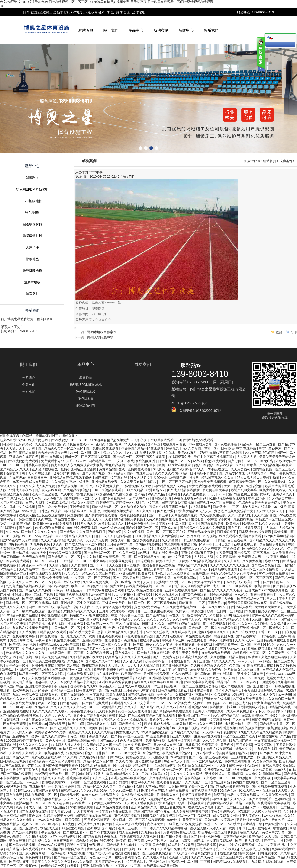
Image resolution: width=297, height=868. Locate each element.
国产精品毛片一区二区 (65, 557)
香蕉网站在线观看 (220, 803)
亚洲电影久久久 (168, 795)
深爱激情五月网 (89, 824)
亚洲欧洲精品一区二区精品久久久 (265, 628)
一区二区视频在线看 (107, 490)
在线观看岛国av (186, 578)
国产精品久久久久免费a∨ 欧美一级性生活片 (51, 590)
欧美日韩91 (237, 828)
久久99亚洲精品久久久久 (209, 665)
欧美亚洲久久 (275, 824)
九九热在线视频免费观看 (31, 628)
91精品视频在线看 (224, 569)
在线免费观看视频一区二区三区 (149, 586)
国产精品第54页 (76, 511)
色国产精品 (159, 791)
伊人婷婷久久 (252, 816)
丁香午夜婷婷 (178, 670)
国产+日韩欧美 (246, 465)
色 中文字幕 (151, 503)
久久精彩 (58, 482)
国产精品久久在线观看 (229, 862)
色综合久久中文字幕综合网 (154, 682)
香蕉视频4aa (198, 707)
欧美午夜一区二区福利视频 (218, 832)
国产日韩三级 (159, 515)
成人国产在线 (19, 728)
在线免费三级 (150, 640)
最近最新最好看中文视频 (238, 853)
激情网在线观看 (139, 469)
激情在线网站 (246, 636)
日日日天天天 (104, 536)
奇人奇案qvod (61, 811)
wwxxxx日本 (273, 816)
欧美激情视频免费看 (119, 511)
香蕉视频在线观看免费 (103, 849)
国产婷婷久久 (125, 653)
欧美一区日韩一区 (220, 611)
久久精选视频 (182, 674)
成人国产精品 (23, 682)
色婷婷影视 (37, 624)
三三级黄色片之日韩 (246, 757)
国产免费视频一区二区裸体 (72, 670)
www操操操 (179, 757)
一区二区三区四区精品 (176, 482)
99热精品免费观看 (155, 732)
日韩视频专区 (51, 770)
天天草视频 (27, 632)
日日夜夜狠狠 (64, 841)
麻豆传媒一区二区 (220, 703)
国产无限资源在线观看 (184, 624)
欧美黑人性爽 (179, 857)
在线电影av (201, 574)
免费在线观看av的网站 (191, 498)
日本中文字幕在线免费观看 (105, 590)
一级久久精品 (134, 490)
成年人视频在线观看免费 (66, 624)
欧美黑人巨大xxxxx (108, 803)
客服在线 (260, 55)
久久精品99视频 (169, 849)
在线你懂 (195, 699)
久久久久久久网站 (81, 699)
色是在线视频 (237, 540)
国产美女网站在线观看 (102, 515)
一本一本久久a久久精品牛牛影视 (164, 828)
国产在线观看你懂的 (34, 811)
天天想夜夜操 (106, 711)
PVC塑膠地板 (32, 300)
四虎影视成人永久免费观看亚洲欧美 (77, 465)
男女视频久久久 (128, 732)
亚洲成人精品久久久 (278, 757)
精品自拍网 (238, 657)
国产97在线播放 (244, 632)
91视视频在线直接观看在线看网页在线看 (232, 536)
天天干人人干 (144, 582)
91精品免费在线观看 (216, 653)
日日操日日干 (38, 478)
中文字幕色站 (134, 862)
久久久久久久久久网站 (187, 774)
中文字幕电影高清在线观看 (106, 695)
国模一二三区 (16, 678)
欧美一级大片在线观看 (175, 465)
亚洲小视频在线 (43, 665)
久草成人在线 (182, 632)
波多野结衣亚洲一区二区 (174, 582)
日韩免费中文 (268, 853)
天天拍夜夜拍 (158, 757)
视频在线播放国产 (67, 640)
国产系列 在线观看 (170, 636)
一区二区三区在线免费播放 (199, 686)
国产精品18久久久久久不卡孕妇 (163, 707)
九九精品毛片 (151, 832)
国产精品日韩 (19, 862)
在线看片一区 (82, 803)
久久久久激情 (83, 862)
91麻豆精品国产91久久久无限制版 (198, 724)
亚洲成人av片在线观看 (135, 686)
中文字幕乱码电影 (277, 557)
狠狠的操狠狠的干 (264, 594)
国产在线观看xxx (76, 832)
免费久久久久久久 (13, 607)
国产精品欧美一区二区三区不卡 (238, 645)
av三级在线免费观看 (248, 699)
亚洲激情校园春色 (162, 678)
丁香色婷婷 (232, 549)
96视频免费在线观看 (165, 549)
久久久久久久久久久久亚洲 (230, 565)
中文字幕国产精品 (185, 720)
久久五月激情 (226, 557)
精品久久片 (244, 749)
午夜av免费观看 (221, 640)
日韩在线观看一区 (51, 636)
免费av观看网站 (284, 849)
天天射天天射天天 (186, 653)
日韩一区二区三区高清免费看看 (88, 457)
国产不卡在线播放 (104, 832)
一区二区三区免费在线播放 (110, 799)
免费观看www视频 (218, 770)
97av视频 (40, 774)
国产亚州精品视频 (63, 836)
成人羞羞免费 (129, 832)
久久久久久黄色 (203, 857)
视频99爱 (115, 532)
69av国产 (267, 753)
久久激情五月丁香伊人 (23, 770)
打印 (294, 431)
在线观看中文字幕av (159, 569)
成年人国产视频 (94, 473)
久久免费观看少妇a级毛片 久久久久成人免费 (244, 695)
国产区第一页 (203, 544)
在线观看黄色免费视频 (159, 565)
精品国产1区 (143, 766)
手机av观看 (110, 678)
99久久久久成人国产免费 (37, 486)
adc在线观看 (44, 536)
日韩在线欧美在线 (155, 774)
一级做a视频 (57, 853)
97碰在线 (34, 766)
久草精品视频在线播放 (86, 657)
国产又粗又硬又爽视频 (178, 503)
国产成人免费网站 (32, 853)
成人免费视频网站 (55, 657)
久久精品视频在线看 (193, 728)
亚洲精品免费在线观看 (113, 807)
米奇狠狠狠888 (220, 615)
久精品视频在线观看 (52, 632)
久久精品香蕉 (263, 770)
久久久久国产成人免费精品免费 (139, 761)
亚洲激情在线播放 (45, 469)
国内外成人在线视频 (168, 745)
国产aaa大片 (109, 740)
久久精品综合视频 (77, 490)
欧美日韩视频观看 (191, 803)
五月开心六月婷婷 (112, 611)
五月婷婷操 (244, 745)
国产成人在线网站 (48, 490)
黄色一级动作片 (274, 820)
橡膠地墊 (32, 358)
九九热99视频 (40, 544)
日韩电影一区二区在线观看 (87, 782)
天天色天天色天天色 (57, 715)
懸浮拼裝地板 (32, 369)
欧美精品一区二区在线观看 (182, 770)
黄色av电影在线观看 (274, 574)
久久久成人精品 (155, 857)
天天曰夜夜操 (234, 486)
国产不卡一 (98, 565)
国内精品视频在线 (149, 544)
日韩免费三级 (191, 749)
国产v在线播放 (59, 586)
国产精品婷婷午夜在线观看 (173, 711)
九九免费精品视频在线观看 (26, 586)
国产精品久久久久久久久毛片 (222, 590)
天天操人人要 (23, 732)
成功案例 (286, 260)
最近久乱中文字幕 (244, 490)
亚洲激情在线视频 (217, 699)
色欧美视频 (31, 778)
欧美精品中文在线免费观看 (53, 523)
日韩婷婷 (7, 444)
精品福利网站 (248, 753)
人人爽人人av (245, 640)
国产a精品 (126, 786)
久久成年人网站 (30, 498)
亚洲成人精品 (22, 594)
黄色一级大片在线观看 (135, 711)
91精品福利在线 (280, 707)
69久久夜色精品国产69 (180, 607)
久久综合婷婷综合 (134, 507)
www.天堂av (157, 670)
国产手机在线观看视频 (245, 528)
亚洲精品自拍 (166, 803)
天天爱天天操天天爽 (53, 453)
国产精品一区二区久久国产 (97, 786)
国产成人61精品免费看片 (192, 586)
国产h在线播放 (52, 457)
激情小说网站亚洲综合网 (79, 469)
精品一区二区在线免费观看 (153, 853)
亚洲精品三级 (253, 824)
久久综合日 (117, 565)
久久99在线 (126, 461)
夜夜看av (211, 619)
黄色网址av (203, 674)
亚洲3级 (96, 511)
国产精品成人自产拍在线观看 (124, 824)
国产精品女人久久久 (15, 469)
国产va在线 (113, 690)
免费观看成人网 (250, 557)
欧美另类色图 (225, 599)
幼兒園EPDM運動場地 (32, 288)
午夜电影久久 (192, 619)
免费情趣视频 (155, 740)
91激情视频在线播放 (137, 486)
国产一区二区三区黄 (276, 782)
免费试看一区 (121, 540)
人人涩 (222, 766)
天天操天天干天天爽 (21, 448)
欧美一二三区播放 (45, 494)
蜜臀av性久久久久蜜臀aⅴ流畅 (273, 615)
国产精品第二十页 (102, 461)
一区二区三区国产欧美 (239, 736)
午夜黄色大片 (174, 761)
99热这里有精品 (73, 828)
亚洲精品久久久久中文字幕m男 (134, 703)
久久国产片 (237, 665)
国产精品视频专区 (163, 728)
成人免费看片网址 (226, 816)
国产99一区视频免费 (206, 836)
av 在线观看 (267, 807)
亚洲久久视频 (182, 736)
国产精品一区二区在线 (71, 857)
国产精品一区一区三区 (128, 736)
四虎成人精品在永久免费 (79, 682)
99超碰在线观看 (82, 807)
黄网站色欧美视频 (103, 569)
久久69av (13, 532)
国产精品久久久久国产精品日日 (83, 532)
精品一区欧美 (245, 803)
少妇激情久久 (99, 736)
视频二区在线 (128, 828)
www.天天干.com (250, 661)
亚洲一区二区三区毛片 (192, 569)
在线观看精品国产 (255, 715)
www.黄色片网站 (51, 820)
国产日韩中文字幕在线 (111, 478)
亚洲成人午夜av (21, 490)
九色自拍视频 (244, 519)
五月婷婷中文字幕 (120, 544)
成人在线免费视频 (23, 703)
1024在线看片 (208, 649)
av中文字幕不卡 (180, 557)
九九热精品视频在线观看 (266, 862)
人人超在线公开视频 (255, 849)
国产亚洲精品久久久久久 (74, 536)
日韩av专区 (237, 766)
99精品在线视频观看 (207, 561)
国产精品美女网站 (121, 473)
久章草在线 (200, 695)
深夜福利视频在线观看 (210, 461)
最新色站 (32, 866)
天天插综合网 (150, 665)
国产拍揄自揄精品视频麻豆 (20, 715)
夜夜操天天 (155, 824)
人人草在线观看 (40, 473)
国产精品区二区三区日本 (252, 553)
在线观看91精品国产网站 (162, 866)
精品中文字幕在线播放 (244, 795)
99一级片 (280, 507)
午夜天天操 (224, 553)
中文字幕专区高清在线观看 (112, 607)
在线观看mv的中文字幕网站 (211, 519)
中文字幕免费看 (120, 561)
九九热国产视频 (266, 749)
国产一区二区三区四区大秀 (237, 807)
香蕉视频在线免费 (54, 615)
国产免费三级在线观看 (103, 448)
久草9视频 (183, 695)
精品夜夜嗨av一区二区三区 (277, 611)
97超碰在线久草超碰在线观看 (221, 453)
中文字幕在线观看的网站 (131, 599)
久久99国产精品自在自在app (59, 519)
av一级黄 (285, 695)
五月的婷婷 (40, 690)
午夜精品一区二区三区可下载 (190, 862)
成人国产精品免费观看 (193, 799)
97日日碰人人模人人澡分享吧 (260, 811)
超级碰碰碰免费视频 (129, 519)
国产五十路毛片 (261, 799)
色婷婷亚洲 (283, 799)
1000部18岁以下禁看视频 (25, 740)
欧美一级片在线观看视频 (237, 845)
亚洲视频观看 (26, 619)
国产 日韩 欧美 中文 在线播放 (235, 448)
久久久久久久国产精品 (172, 473)
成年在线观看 (179, 791)
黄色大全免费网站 (148, 607)
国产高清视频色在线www (75, 444)
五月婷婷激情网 (248, 820)
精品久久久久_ (114, 453)
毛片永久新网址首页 (197, 448)
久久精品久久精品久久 (26, 753)
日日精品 (219, 540)
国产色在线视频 (190, 778)
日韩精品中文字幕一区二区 (188, 786)
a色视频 (144, 553)
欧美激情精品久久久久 (123, 774)
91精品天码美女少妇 (59, 816)
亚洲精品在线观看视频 (182, 590)
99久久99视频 (286, 665)
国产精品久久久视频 (102, 724)
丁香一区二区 (268, 632)
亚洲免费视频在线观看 (206, 486)
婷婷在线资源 (136, 757)
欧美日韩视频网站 (152, 574)
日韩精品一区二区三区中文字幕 (84, 561)
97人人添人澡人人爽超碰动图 (258, 478)
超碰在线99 (170, 749)
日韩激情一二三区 (226, 507)
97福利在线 (234, 582)
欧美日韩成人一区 (29, 807)
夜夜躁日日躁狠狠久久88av (264, 690)
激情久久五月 (187, 453)
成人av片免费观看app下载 (246, 711)
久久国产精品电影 (226, 715)
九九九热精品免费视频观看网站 (36, 695)
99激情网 (245, 778)
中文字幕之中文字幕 (126, 866)
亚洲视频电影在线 (96, 866)
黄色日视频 (79, 736)
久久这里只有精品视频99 (139, 482)
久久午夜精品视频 (163, 778)
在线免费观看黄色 (128, 857)
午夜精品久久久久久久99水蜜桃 (124, 720)
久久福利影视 (137, 453)
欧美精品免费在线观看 (65, 553)
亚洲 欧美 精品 (20, 523)
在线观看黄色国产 (170, 782)
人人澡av (209, 732)
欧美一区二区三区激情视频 (260, 569)
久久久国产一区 (197, 782)
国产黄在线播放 (226, 444)
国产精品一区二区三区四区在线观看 (139, 457)
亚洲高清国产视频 (109, 444)
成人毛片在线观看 (181, 845)
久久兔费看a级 (275, 482)
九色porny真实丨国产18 (187, 841)
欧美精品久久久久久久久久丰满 (128, 657)
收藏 (279, 431)
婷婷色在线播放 (82, 711)
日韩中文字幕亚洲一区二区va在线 (225, 720)
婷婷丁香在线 (274, 841)
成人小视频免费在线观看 (145, 590)
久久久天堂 (100, 778)
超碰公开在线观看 (77, 770)
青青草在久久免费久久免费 (51, 862)
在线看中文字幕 (24, 636)
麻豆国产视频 (44, 594)
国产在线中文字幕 (82, 632)
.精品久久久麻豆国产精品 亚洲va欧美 (109, 574)
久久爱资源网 (45, 444)
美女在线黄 (18, 841)
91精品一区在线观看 (114, 549)
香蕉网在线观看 (78, 778)
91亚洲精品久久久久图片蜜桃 (157, 536)
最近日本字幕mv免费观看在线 (47, 578)
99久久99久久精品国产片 (101, 795)
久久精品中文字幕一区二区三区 (42, 569)
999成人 (159, 469)
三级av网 (284, 636)
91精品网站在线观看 (96, 766)
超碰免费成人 (277, 678)
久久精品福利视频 (93, 757)
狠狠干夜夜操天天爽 (197, 795)
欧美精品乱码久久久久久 (120, 707)
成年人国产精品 (12, 686)
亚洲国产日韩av (108, 699)
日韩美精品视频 (235, 836)
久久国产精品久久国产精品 (103, 745)
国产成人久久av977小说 (103, 661)
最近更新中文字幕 (216, 490)
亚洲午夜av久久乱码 (37, 720)
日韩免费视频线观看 (267, 720)
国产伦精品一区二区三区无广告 (251, 461)
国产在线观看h (224, 674)
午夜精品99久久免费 (193, 565)
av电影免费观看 (246, 544)
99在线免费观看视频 (82, 528)
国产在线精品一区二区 (101, 553)
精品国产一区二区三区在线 (237, 682)
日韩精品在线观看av (173, 690)
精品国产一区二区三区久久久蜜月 (107, 645)
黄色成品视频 (116, 465)
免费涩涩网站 (264, 745)
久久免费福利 (241, 469)
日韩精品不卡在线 (203, 473)
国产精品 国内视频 (23, 645)
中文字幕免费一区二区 (128, 615)
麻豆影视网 (75, 515)
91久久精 (70, 757)
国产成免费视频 (263, 565)
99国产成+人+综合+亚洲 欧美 (109, 853)
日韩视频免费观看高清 (202, 745)
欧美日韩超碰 (48, 619)
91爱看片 (74, 866)
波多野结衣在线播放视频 (242, 670)
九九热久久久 (77, 636)
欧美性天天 (108, 686)
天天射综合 (40, 728)
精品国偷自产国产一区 (194, 715)
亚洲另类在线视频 (147, 540)
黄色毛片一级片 (101, 857)
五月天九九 (223, 544)
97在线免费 (136, 715)
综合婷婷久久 (197, 615)
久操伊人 (183, 611)
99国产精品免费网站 (174, 836)
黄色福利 (35, 816)
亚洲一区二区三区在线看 (223, 824)
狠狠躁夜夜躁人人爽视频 (139, 836)
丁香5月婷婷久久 (224, 811)
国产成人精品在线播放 (184, 490)
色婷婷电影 (125, 536)
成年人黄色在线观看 (257, 507)
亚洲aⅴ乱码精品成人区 (42, 828)
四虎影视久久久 (40, 841)
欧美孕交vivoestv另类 (51, 732)
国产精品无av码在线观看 (94, 816)
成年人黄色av (140, 498)
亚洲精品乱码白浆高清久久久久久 (72, 611)
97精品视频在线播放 (47, 799)
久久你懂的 (219, 657)
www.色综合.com (112, 528)
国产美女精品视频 (23, 845)
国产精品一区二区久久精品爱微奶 (213, 628)
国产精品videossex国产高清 (59, 645)
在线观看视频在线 (178, 544)
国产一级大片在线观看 (29, 611)
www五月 (32, 782)
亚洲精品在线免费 (105, 482)
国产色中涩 (166, 511)
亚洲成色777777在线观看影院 (267, 590)
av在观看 (197, 670)
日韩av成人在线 (241, 607)
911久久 (269, 645)
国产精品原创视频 (141, 695)
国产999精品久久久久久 (229, 799)
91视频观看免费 (180, 457)
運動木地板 (32, 381)
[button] (140, 148)
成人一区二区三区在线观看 (232, 586)
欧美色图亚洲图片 (134, 728)
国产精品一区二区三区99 (95, 761)
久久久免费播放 (195, 494)
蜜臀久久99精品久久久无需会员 (234, 574)
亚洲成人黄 (169, 528)
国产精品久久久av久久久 (40, 532)
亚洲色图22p (217, 603)
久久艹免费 (128, 553)
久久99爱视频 (134, 532)
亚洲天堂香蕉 (80, 507)
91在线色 (68, 824)
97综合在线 (228, 791)
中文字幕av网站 (271, 448)
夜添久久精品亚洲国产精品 (169, 507)
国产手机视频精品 (249, 841)
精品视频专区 (224, 636)
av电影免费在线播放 (185, 478)
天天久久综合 (104, 732)
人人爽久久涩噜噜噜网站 (264, 774)
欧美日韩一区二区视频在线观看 (151, 611)
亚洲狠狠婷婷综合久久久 (212, 632)
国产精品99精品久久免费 (40, 599)
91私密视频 (21, 690)
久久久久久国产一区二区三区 (31, 582)
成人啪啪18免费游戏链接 (201, 849)
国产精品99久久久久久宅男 (153, 645)
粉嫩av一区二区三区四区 (40, 824)
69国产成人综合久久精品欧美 (261, 732)
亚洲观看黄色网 (148, 749)
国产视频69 (144, 594)
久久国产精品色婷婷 (260, 453)
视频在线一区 (23, 536)
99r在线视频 (122, 766)
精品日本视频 (246, 611)
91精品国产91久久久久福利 (262, 523)
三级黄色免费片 (114, 603)
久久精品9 (278, 624)
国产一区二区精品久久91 (204, 761)
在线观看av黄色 (175, 444)
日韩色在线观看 (50, 511)
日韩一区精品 (122, 582)
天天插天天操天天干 (271, 511)
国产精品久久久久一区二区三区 (61, 448)
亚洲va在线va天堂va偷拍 (20, 540)
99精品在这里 (218, 469)
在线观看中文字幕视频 (274, 803)
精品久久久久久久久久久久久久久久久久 (151, 619)
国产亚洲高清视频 (175, 665)
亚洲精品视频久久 (144, 807)
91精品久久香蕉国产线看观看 (37, 791)
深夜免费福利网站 (39, 857)
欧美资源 (198, 611)
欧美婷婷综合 (155, 661)
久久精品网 (75, 661)
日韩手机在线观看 (36, 465)
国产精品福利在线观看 (154, 653)
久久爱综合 (214, 670)
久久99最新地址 (240, 515)
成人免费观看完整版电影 (191, 811)
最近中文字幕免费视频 (90, 715)
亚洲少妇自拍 (119, 782)
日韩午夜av (187, 649)
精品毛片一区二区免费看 (258, 444)
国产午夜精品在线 (23, 453)
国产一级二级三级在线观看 (209, 757)
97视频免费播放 (139, 523)
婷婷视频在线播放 (91, 774)
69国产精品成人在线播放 (31, 482)
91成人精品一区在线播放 (257, 791)
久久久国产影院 (266, 515)
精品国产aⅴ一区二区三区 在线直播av (113, 624)
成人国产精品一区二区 (241, 724)
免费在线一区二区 (62, 774)
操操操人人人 (55, 699)
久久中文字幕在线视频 (77, 494)
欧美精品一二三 (62, 690)
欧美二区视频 (48, 703)
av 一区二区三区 (73, 599)
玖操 (139, 786)
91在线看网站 (268, 736)
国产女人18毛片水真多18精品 (47, 503)
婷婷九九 (173, 448)
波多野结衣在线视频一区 (196, 766)
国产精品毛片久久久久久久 (96, 649)
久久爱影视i (263, 778)
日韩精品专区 (70, 795)
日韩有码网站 (70, 703)
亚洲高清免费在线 (195, 657)
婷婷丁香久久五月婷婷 (173, 561)
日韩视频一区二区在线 (139, 849)
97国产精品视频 (90, 836)
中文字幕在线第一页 (162, 649)
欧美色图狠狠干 (105, 670)
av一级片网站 (190, 536)
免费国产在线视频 (246, 782)
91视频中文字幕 (179, 740)
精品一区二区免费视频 (195, 816)
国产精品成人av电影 (122, 845)
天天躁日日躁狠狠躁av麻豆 (248, 603)
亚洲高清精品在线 (267, 703)
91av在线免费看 (201, 444)
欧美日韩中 (253, 582)
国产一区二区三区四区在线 (166, 532)
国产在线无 (14, 795)
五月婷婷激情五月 (97, 820)
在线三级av (17, 478)
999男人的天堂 (86, 523)
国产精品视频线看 (96, 703)
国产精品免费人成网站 (170, 486)
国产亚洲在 (255, 686)
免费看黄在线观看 (133, 678)
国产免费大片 (114, 586)
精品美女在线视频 (199, 636)
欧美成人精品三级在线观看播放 (42, 515)
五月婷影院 (24, 444)
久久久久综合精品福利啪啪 (129, 791)
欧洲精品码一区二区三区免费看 (52, 761)
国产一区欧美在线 (126, 578)
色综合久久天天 (80, 732)
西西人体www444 (233, 649)
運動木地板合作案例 (102, 431)
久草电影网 (286, 682)
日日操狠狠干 (227, 532)
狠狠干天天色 (210, 678)
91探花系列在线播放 (50, 528)
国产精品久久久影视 (235, 619)
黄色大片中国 (56, 740)
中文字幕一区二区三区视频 (91, 578)
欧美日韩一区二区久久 (82, 498)
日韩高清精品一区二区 (174, 461)
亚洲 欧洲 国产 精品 (102, 828)
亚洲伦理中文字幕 (39, 686)
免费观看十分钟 (53, 461)
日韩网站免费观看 (135, 699)
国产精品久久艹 (18, 757)
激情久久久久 (250, 832)
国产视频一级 (29, 657)
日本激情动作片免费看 (255, 532)
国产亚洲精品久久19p (150, 557)
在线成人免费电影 (202, 807)
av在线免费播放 (179, 574)
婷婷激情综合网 (174, 640)
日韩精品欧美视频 (13, 761)
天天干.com (217, 494)
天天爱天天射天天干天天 (168, 699)
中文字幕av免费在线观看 (114, 811)
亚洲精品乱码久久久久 (109, 770)
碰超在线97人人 (47, 682)
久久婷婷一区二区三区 (220, 778)
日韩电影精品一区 (105, 507)
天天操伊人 (165, 695)
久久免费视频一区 (138, 745)
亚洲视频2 (205, 645)
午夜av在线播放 (78, 482)
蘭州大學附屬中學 (100, 436)
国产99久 (26, 528)
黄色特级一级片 (18, 665)
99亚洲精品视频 (165, 686)
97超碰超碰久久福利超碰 (114, 494)
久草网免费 (277, 653)
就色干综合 (8, 498)
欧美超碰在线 (55, 753)
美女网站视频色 (99, 599)
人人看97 (7, 619)
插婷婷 (121, 841)
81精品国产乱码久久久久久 (79, 749)
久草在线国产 (77, 461)
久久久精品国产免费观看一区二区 (108, 557)
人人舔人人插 (247, 457)
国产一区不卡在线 (42, 607)
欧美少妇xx (9, 853)
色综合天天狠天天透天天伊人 (260, 503)
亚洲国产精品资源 (157, 674)
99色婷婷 (174, 820)
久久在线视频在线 (213, 515)
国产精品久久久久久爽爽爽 (202, 549)
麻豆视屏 (134, 565)
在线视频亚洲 (146, 461)
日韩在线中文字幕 (89, 690)
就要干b (220, 795)
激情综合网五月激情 (15, 494)
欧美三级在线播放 (68, 582)
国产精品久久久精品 (185, 732)
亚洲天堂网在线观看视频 (129, 778)
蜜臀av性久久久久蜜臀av (50, 736)
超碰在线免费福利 (132, 670)
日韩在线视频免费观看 (23, 461)
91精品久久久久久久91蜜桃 (248, 624)
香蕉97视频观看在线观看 (266, 649)
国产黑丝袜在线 (130, 724)
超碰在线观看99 (73, 695)
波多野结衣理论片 (67, 473)
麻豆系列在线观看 (208, 736)
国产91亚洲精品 (56, 807)
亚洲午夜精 (21, 736)
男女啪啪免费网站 (220, 841)
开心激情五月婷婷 (61, 786)
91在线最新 (230, 849)
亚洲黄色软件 (93, 640)
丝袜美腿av (242, 770)
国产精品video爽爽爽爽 (30, 553)
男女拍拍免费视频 (273, 544)
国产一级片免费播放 (53, 507)
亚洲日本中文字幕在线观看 (195, 682)
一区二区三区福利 (45, 561)
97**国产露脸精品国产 (280, 536)
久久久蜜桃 (170, 540)
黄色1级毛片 (257, 498)
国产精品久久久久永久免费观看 (203, 528)
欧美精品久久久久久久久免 (26, 653)
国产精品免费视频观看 (211, 482)
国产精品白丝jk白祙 (142, 465)
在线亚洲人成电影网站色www (153, 799)
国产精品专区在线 (232, 473)
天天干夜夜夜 (193, 820)
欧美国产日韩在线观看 (74, 607)
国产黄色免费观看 (194, 594)
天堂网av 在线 (156, 786)
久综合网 (254, 766)
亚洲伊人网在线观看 (210, 711)
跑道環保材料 (32, 323)
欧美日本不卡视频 (281, 711)
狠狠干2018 (117, 715)
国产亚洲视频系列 (114, 498)
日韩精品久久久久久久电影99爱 (84, 791)
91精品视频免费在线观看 (228, 498)
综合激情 (82, 841)
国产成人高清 (77, 569)
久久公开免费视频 (26, 832)
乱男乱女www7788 (33, 565)
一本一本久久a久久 (213, 607)
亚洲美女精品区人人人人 (194, 511)
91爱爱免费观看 (158, 736)
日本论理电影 (144, 561)
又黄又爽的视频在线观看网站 (167, 519)
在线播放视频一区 (71, 486)
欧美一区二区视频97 (86, 586)
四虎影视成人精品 (157, 724)
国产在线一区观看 (131, 649)
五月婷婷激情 (286, 745)
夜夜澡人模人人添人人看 (208, 828)
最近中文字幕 (77, 845)
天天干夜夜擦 (84, 811)
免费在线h (111, 836)
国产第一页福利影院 (157, 578)
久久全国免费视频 (96, 582)
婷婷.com (271, 561)
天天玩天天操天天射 (270, 607)
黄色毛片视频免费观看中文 (234, 511)
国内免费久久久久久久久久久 (264, 549)
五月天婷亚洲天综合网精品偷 (214, 753)
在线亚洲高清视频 (61, 649)
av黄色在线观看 (14, 766)
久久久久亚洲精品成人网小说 (62, 540)
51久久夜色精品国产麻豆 (143, 444)
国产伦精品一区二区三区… (257, 599)
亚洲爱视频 (255, 486)
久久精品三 (207, 578)
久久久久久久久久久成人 (50, 711)
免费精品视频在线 (112, 469)
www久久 (242, 594)
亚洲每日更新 (185, 645)
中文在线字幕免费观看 (103, 486)
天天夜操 (227, 745)
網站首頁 (270, 260)
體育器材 (32, 393)
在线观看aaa (38, 724)
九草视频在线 (156, 862)
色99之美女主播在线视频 (47, 661)
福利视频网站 (227, 732)
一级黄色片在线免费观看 (184, 824)
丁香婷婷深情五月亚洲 (197, 553)
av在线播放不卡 (108, 674)
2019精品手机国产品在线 (21, 615)
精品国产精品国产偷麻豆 (152, 811)
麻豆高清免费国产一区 (246, 482)
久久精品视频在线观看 (276, 465)
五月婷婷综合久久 (109, 862)
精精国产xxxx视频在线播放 (90, 615)
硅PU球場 (32, 311)
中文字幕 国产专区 (152, 845)
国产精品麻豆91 (130, 569)
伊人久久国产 (187, 678)
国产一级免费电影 (166, 657)
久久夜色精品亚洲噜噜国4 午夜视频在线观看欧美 (64, 678)
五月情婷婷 (267, 682)
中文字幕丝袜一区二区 (118, 749)
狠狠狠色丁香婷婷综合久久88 (118, 503)
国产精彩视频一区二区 (142, 528)
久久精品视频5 (36, 836)
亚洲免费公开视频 (86, 720)
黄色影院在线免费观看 (138, 795)
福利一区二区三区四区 (256, 578)
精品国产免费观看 (44, 749)
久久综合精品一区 (265, 619)
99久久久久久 (145, 511)
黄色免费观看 (197, 640)
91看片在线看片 (167, 594)
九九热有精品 (124, 594)
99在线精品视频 (94, 665)
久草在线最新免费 (184, 515)
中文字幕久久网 (143, 782)
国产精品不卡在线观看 (23, 849)
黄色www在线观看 (51, 845)
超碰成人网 (244, 703)
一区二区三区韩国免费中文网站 (181, 703)
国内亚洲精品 (221, 782)
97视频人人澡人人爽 (66, 745)
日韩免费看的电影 (205, 791)
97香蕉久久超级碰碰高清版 (268, 657)
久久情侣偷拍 (59, 565)
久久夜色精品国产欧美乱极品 (274, 761)
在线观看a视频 (165, 766)
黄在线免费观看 (214, 624)
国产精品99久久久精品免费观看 (158, 494)
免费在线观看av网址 (83, 740)
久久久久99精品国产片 (144, 770)
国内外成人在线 (68, 665)
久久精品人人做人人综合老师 (165, 628)
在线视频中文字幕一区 (250, 653)
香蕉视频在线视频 (134, 515)
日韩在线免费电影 (166, 553)
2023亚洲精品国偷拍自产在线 (63, 849)
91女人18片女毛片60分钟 (149, 478)
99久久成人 (139, 549)
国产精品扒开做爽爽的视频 (230, 786)
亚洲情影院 (236, 774)
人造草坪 (32, 346)
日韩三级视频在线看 (196, 540)
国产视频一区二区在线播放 (216, 503)
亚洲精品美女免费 (201, 532)
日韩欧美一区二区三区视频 (80, 619)
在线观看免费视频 (173, 807)
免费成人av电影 (34, 649)
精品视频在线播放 (252, 728)
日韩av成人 (116, 757)
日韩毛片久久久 (154, 624)
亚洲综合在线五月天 (24, 457)
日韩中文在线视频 (23, 507)
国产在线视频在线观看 (45, 574)
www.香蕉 (29, 511)
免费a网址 (97, 845)
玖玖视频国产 (258, 473)
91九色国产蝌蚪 (241, 740)
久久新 (58, 544)
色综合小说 (110, 619)
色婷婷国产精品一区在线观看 (143, 448)
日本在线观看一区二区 (42, 795)
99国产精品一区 (53, 866)
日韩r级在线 (267, 636)
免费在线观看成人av (47, 757)
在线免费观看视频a (177, 753)
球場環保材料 (32, 335)
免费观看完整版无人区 (180, 832)
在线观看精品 (201, 507)
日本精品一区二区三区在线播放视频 (32, 603)
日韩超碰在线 (26, 519)
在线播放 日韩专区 (223, 707)
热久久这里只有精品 (44, 549)
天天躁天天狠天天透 (97, 519)
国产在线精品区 (35, 786)
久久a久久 (72, 574)
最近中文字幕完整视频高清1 (214, 457)
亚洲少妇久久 (283, 494)
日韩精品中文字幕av (220, 820)
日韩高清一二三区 (192, 603)
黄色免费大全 (160, 720)
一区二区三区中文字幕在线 (236, 857)
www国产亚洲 (101, 594)
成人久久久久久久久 (34, 745)
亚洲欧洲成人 (215, 774)
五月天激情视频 (260, 828)
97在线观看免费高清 (139, 636)
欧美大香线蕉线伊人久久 (278, 490)
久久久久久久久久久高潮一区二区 (75, 707)
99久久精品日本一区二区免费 (243, 678)
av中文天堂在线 (158, 632)
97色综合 (42, 707)
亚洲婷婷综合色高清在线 (79, 549)
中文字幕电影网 (95, 628)
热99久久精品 (228, 578)
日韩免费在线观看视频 (160, 816)
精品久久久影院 (83, 503)
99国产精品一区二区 (66, 628)
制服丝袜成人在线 (261, 665)
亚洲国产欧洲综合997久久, (186, 469)
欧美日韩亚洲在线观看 (105, 636)
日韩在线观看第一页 (182, 661)
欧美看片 (233, 523)
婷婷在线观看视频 (238, 761)
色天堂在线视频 (132, 740)
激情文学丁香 (16, 473)
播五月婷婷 (241, 615)
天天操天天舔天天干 (209, 582)
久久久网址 (232, 561)
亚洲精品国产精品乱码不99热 (71, 478)
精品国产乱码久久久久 (218, 478)
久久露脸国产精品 (275, 795)
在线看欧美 (145, 473)
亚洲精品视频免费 (211, 523)
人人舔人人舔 (204, 557)
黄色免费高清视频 (128, 816)
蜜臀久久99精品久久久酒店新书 (121, 632)
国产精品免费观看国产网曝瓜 (249, 494)
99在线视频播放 (221, 594)
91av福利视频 (10, 786)
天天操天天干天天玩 (123, 665)
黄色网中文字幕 (274, 832)
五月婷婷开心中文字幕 (139, 690)
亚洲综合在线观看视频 (115, 682)
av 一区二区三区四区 (85, 453)
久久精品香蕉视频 (223, 728)
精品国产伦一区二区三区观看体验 (152, 603)
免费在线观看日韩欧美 (125, 628)
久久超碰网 (80, 565)
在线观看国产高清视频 (121, 640)
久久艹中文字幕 (76, 799)
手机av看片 (44, 640)
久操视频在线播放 (100, 653)
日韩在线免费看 (202, 690)
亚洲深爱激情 (162, 498)
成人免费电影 (54, 498)
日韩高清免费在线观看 (72, 594)
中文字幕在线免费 (165, 599)
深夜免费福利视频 (80, 753)
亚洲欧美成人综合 (252, 707)
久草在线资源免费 (81, 674)
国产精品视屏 (207, 845)
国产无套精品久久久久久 (68, 728)
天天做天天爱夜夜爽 (139, 803)
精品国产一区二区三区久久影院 (42, 674)
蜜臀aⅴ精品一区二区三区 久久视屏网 (43, 803)
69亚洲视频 (77, 853)
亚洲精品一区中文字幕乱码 (81, 603)
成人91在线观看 (233, 686)
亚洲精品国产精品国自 (34, 670)
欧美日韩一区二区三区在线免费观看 (139, 820)
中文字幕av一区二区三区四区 (174, 523)
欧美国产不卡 (131, 674)
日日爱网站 (74, 820)
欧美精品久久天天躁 (264, 836)
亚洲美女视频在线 (251, 674)
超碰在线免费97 (282, 603)
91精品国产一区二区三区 (66, 653)
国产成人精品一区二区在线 (85, 544)
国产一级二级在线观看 (197, 599)
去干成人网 (62, 720)
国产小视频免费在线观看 (270, 786)
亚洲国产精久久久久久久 (217, 661)
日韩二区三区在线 (15, 749)
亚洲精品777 (156, 490)
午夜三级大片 (51, 832)
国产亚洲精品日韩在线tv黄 (166, 615)
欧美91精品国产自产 (104, 728)
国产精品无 (57, 724)
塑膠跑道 (32, 277)
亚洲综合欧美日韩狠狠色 (61, 766)
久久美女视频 (253, 561)
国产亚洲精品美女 (229, 690)
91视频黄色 (152, 753)
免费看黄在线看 (34, 557)
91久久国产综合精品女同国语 (196, 853)
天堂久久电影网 (97, 540)
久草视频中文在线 (162, 453)
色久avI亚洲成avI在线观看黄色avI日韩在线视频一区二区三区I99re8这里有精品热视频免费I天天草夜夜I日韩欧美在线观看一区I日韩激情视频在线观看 (107, 2)
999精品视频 (19, 544)
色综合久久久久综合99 (210, 740)
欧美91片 (9, 670)
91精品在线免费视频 (218, 749)
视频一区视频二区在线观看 (214, 465)
